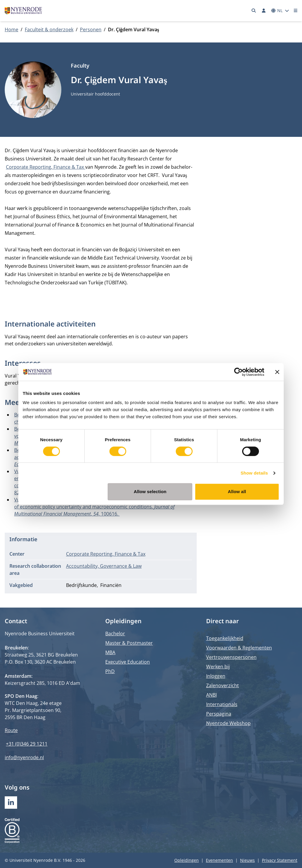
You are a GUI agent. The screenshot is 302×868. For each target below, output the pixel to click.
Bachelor (115, 634)
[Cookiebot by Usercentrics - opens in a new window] (238, 372)
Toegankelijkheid (225, 638)
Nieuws (247, 860)
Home (12, 29)
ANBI (211, 695)
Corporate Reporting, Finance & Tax (46, 167)
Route (11, 730)
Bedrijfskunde (81, 585)
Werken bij (218, 667)
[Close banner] (277, 372)
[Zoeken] (254, 11)
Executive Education (128, 662)
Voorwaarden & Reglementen (239, 648)
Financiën (111, 585)
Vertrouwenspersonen (231, 657)
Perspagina (219, 714)
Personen (91, 29)
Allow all (237, 492)
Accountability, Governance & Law (104, 566)
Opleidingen (187, 860)
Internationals (222, 704)
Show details (254, 473)
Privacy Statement (280, 860)
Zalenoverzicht (223, 685)
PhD (110, 671)
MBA (110, 652)
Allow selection (150, 492)
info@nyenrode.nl (24, 757)
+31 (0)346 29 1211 (27, 744)
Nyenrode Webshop (228, 723)
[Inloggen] (264, 11)
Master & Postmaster (129, 643)
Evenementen (219, 860)
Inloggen (216, 676)
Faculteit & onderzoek (49, 29)
